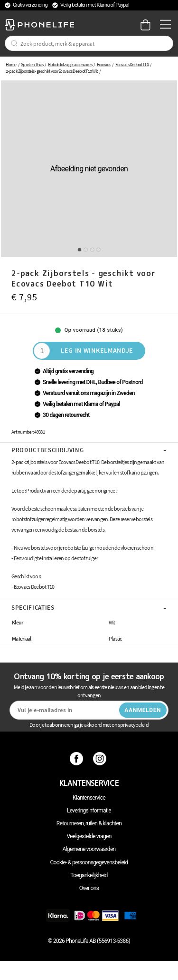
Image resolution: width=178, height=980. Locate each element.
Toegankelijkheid (89, 875)
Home (11, 64)
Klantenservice (89, 798)
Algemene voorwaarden (89, 849)
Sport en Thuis (32, 64)
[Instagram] (101, 758)
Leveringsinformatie (89, 811)
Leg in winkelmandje (97, 350)
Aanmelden (143, 710)
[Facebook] (78, 758)
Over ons (89, 888)
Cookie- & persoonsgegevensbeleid (89, 862)
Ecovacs (104, 64)
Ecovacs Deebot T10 (132, 64)
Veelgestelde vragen (89, 836)
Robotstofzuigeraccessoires (70, 64)
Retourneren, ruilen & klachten (89, 823)
